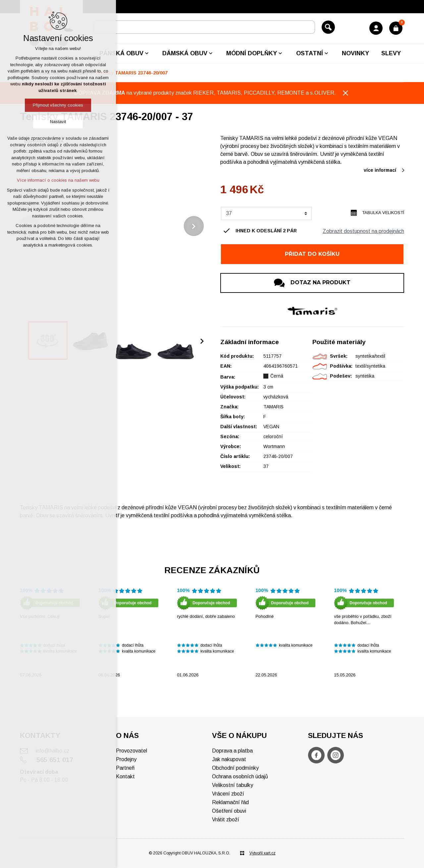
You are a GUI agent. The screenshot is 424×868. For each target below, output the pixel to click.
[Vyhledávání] (328, 27)
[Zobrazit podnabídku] (147, 53)
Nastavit (58, 122)
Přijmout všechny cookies (58, 105)
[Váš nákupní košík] (396, 28)
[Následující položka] (194, 226)
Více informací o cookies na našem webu (58, 180)
